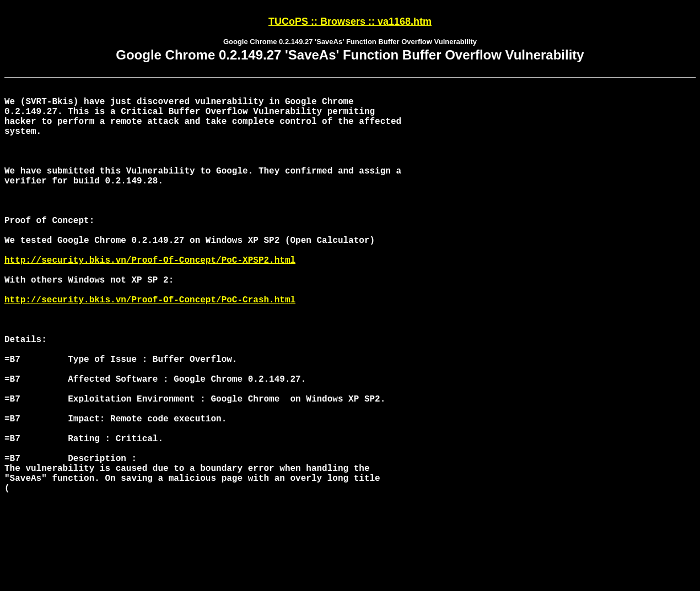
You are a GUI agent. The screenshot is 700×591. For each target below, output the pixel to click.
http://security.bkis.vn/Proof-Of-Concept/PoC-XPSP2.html (150, 299)
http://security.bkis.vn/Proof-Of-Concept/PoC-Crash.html (150, 348)
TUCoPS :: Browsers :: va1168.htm (350, 21)
